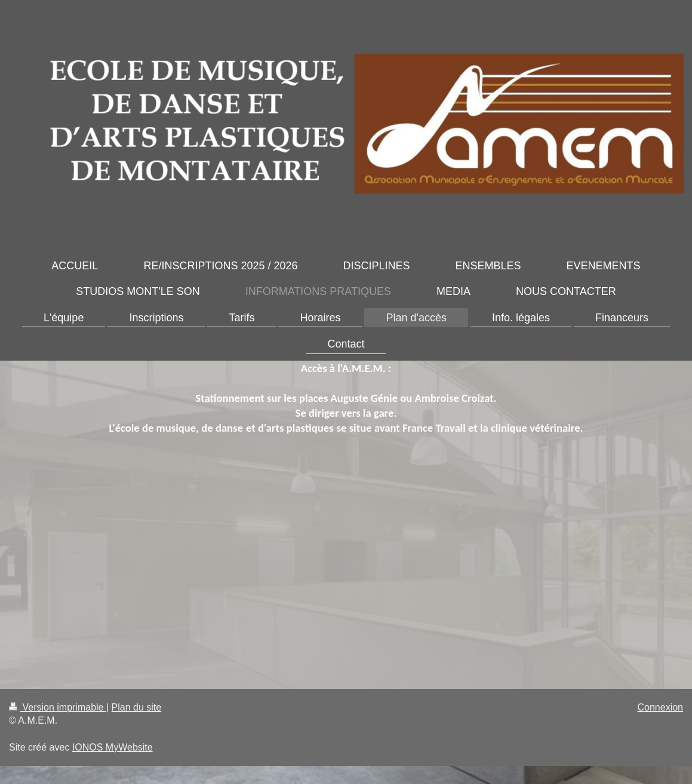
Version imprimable (58, 707)
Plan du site (137, 707)
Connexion (661, 707)
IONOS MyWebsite (113, 747)
